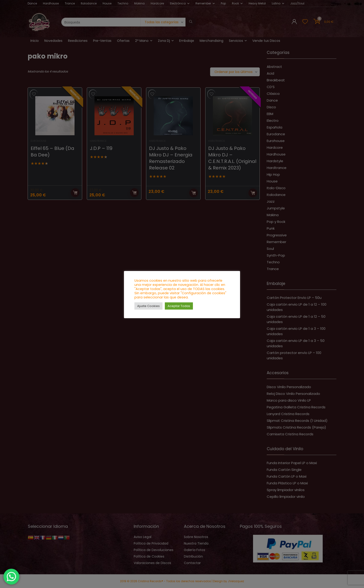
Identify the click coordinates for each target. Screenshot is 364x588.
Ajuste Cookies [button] (148, 306)
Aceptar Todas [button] (179, 306)
